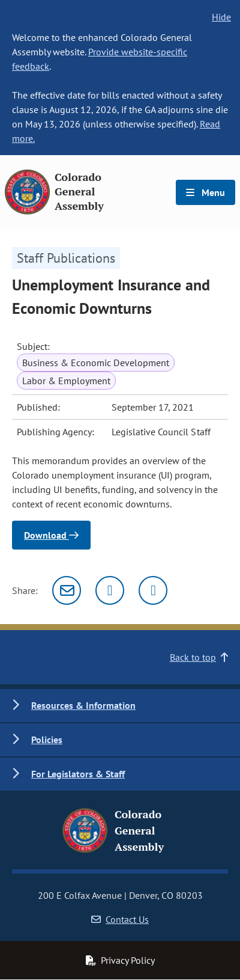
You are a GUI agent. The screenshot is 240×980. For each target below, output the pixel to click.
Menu (205, 192)
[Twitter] (110, 590)
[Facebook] (153, 590)
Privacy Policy (120, 960)
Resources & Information (83, 705)
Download (51, 535)
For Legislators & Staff (78, 774)
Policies (47, 740)
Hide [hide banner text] (221, 17)
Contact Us (120, 919)
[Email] (67, 590)
